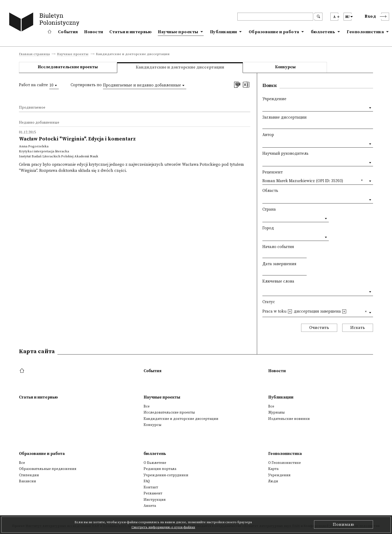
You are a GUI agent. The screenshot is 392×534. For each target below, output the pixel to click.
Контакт (151, 487)
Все (147, 406)
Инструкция (155, 500)
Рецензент (273, 172)
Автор (268, 135)
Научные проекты (178, 32)
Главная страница (34, 54)
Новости (94, 32)
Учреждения (279, 475)
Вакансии (28, 481)
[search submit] (318, 17)
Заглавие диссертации (285, 117)
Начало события (278, 247)
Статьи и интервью (130, 32)
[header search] (275, 17)
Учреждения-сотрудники (166, 475)
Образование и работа (274, 32)
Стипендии (29, 475)
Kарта (273, 469)
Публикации (224, 32)
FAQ (147, 481)
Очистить (319, 328)
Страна (269, 209)
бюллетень (323, 32)
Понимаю (344, 525)
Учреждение (274, 99)
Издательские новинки (289, 419)
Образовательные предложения (48, 469)
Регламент (153, 493)
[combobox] (54, 85)
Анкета (150, 506)
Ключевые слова (278, 281)
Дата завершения (279, 264)
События (68, 32)
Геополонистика (365, 32)
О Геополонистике (285, 463)
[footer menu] (23, 371)
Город (268, 228)
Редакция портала (160, 469)
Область (270, 191)
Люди (273, 481)
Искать (358, 328)
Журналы (276, 412)
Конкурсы (285, 67)
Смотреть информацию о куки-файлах (163, 527)
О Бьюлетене (155, 463)
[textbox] (264, 291)
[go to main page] (45, 23)
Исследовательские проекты (68, 67)
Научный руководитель (285, 154)
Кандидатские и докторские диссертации (181, 419)
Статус (269, 302)
